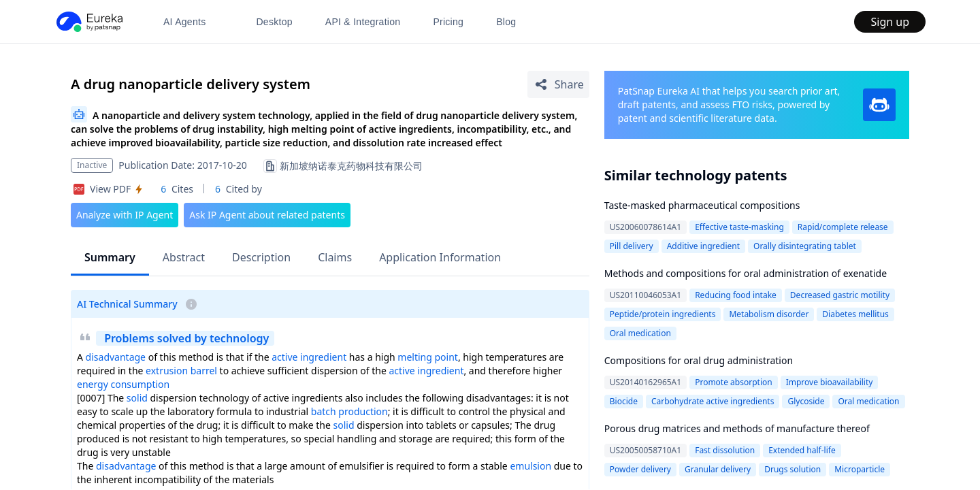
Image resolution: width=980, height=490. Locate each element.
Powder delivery (640, 469)
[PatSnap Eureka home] (88, 22)
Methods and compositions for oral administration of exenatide (746, 273)
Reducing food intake (736, 295)
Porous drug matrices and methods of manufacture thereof (737, 428)
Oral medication (640, 333)
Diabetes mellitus (855, 314)
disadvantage (116, 357)
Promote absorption (734, 382)
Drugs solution (793, 469)
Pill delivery (632, 246)
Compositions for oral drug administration (699, 360)
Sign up (890, 22)
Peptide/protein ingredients (663, 314)
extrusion (167, 371)
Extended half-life (802, 450)
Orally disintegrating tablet (805, 246)
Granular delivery (718, 469)
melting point (428, 357)
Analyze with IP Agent (125, 215)
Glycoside (806, 401)
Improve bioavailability (830, 382)
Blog (506, 22)
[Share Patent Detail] (558, 84)
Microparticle (860, 469)
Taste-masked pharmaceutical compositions (702, 205)
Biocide (624, 401)
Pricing (448, 22)
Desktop (274, 22)
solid (137, 398)
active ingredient (309, 357)
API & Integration (363, 22)
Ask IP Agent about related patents (267, 215)
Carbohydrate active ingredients (713, 401)
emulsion (530, 466)
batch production (349, 411)
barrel (204, 371)
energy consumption (123, 384)
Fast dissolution (725, 450)
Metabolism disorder (769, 314)
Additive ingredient (703, 246)
